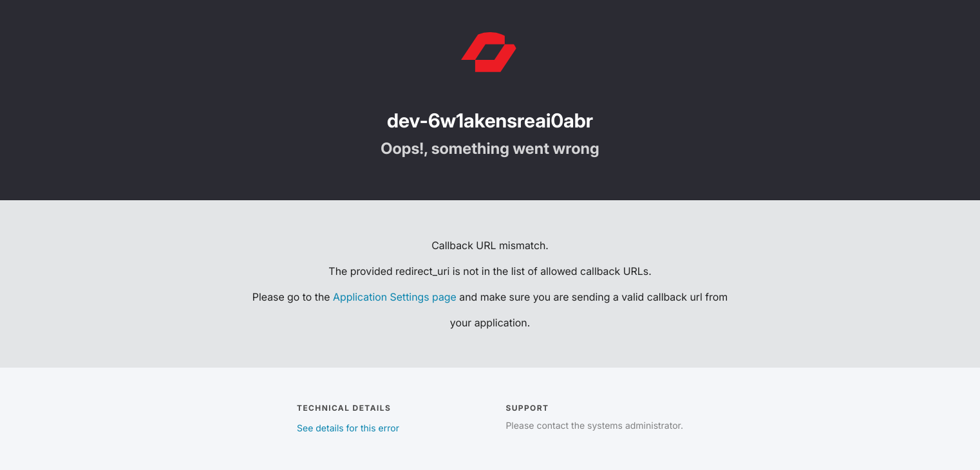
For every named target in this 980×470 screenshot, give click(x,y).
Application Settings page (395, 297)
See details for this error (348, 428)
